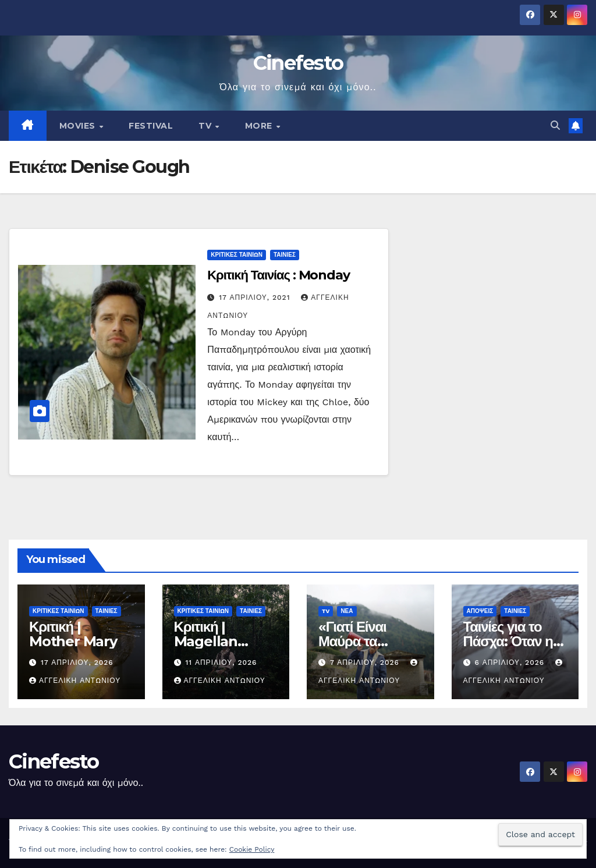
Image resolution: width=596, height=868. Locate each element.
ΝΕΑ (347, 611)
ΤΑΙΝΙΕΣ (285, 255)
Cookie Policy (252, 849)
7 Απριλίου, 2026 (366, 662)
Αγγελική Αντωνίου (75, 681)
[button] (555, 125)
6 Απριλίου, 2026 (511, 662)
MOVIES (79, 126)
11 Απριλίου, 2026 (221, 662)
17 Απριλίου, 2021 (256, 297)
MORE (260, 126)
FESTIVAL (151, 126)
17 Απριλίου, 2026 (77, 662)
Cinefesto (298, 63)
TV (206, 126)
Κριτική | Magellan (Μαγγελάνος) (216, 641)
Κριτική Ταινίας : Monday (279, 275)
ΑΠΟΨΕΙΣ (480, 611)
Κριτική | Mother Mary (73, 634)
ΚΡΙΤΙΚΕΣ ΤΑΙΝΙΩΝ (237, 255)
